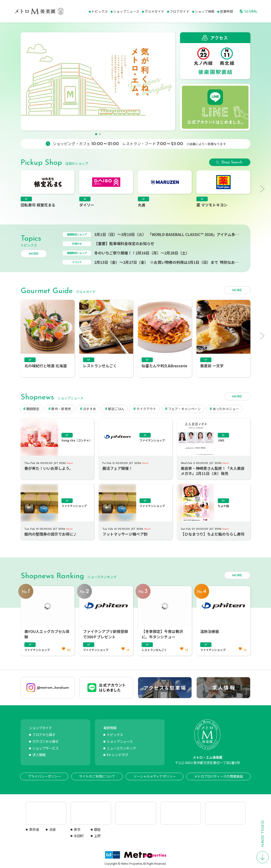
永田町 (79, 836)
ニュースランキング (121, 748)
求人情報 (39, 755)
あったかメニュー (226, 409)
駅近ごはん (116, 409)
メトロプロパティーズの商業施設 (218, 776)
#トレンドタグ (117, 755)
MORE (34, 254)
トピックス (115, 734)
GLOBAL (251, 12)
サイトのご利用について (97, 776)
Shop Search (232, 162)
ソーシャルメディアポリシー (155, 776)
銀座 (97, 829)
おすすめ (90, 409)
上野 (97, 836)
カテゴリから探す (45, 741)
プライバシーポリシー (44, 776)
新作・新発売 (61, 409)
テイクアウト (146, 409)
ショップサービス (45, 748)
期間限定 (33, 409)
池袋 (52, 829)
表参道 (34, 829)
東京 (77, 829)
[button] (96, 134)
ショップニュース (120, 741)
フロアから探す (44, 734)
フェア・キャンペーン (184, 409)
